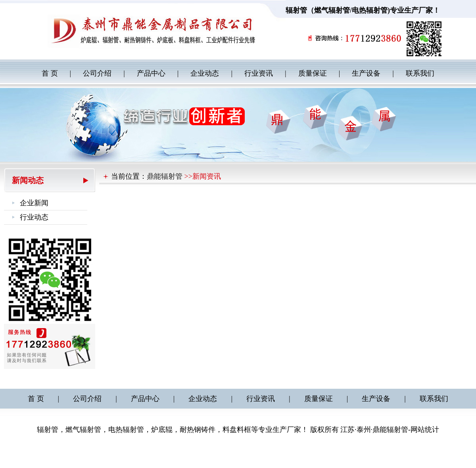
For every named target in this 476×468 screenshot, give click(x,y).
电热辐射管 (370, 10)
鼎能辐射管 (165, 176)
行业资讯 (259, 73)
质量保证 (313, 73)
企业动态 (205, 73)
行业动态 (34, 217)
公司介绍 (97, 73)
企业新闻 (34, 203)
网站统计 (425, 430)
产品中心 (151, 73)
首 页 (50, 73)
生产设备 (366, 73)
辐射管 (296, 10)
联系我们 (420, 73)
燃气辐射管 (332, 10)
